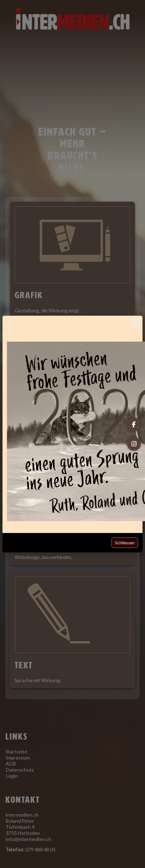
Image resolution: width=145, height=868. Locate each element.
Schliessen (125, 543)
